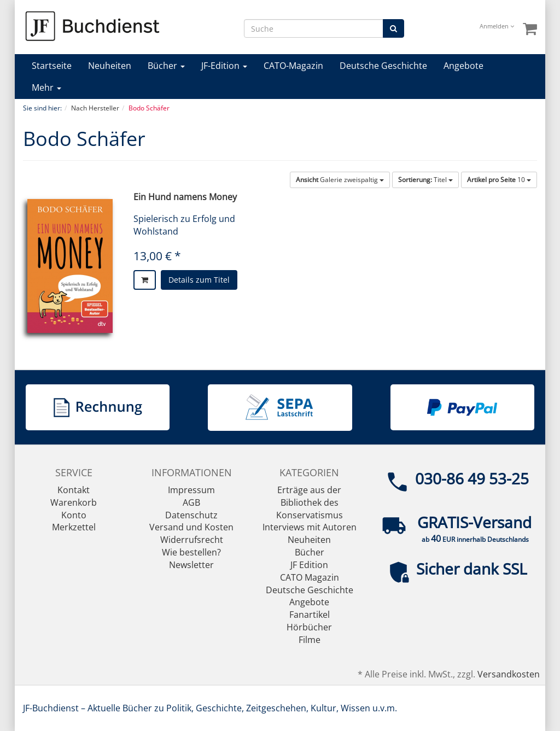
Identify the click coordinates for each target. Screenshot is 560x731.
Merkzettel (74, 527)
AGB (191, 502)
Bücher (166, 66)
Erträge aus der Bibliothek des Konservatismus (310, 502)
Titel (425, 180)
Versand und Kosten (191, 527)
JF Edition (309, 565)
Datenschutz (191, 515)
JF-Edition (224, 66)
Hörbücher (309, 627)
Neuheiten (110, 66)
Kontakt (74, 490)
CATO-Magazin (293, 66)
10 (499, 180)
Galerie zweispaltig (340, 180)
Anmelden (497, 26)
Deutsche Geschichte (383, 66)
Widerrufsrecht (192, 540)
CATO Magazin (310, 577)
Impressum (191, 490)
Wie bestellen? (191, 552)
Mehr (46, 87)
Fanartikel (310, 615)
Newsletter (191, 565)
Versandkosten (509, 674)
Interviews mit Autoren (310, 527)
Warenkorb (74, 502)
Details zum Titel (199, 280)
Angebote (463, 66)
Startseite (52, 66)
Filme (310, 640)
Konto (74, 515)
